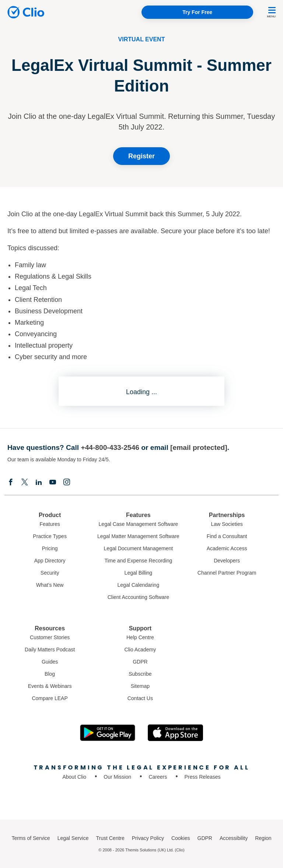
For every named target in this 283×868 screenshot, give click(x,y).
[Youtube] (53, 483)
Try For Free (197, 12)
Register (141, 156)
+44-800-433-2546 (110, 447)
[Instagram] (67, 483)
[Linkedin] (39, 483)
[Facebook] (11, 483)
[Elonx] (25, 483)
